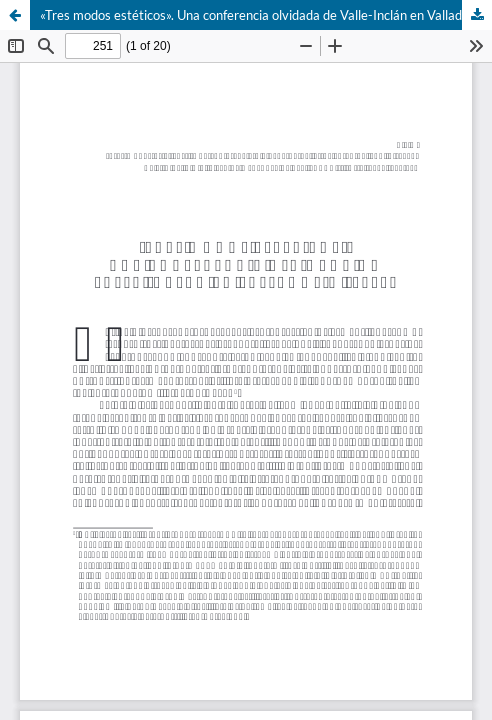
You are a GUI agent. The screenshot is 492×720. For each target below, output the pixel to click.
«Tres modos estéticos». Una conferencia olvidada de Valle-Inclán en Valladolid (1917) (266, 15)
